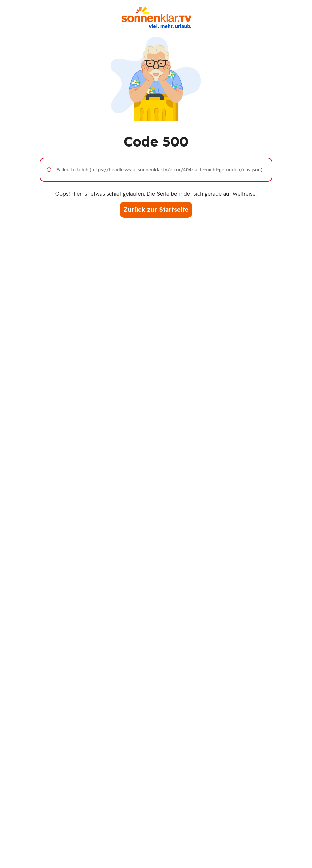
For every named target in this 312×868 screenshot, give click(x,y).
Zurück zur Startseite (156, 209)
